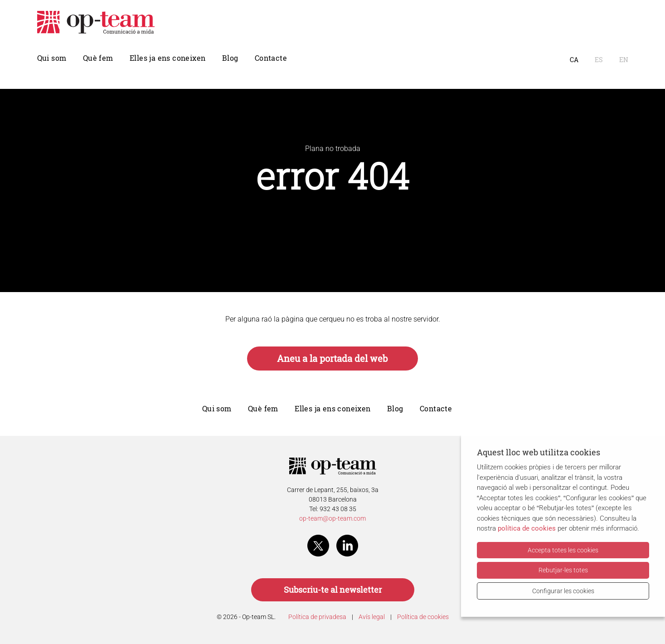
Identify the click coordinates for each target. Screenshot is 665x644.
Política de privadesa (317, 617)
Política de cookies (423, 617)
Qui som (52, 58)
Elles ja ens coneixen (167, 58)
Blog (230, 58)
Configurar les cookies (563, 591)
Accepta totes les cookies (563, 550)
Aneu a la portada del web (332, 359)
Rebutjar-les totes (563, 570)
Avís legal (372, 617)
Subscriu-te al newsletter (333, 590)
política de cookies (527, 528)
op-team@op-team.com (332, 518)
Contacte (271, 58)
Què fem (98, 58)
